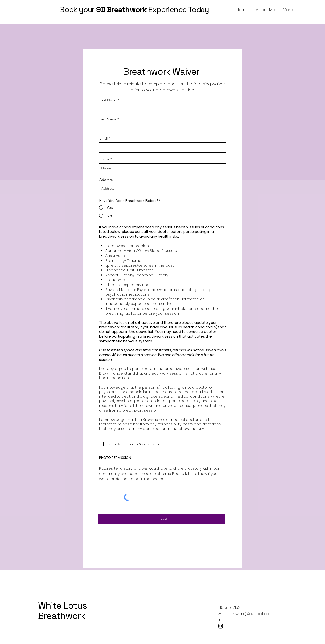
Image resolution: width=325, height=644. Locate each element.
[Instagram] (221, 626)
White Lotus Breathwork (62, 611)
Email (103, 138)
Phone (104, 159)
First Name (108, 100)
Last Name (108, 119)
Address (106, 180)
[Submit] (161, 519)
